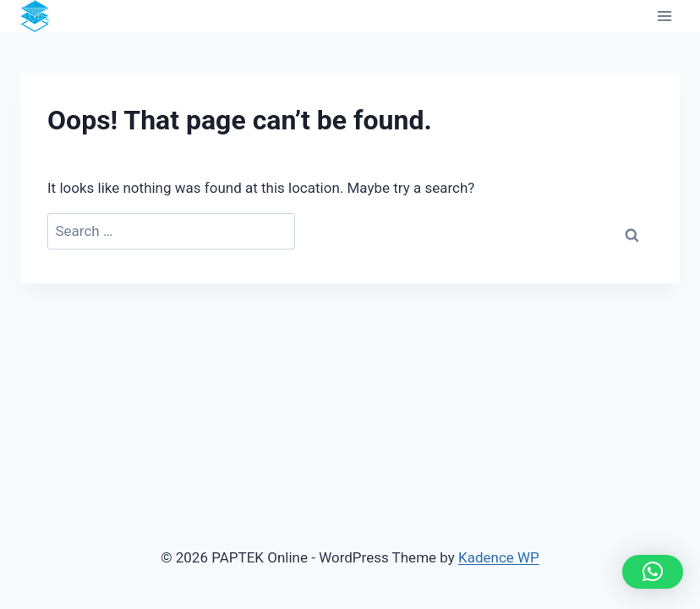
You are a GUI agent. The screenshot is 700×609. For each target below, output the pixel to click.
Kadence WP (499, 557)
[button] (653, 572)
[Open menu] (664, 16)
